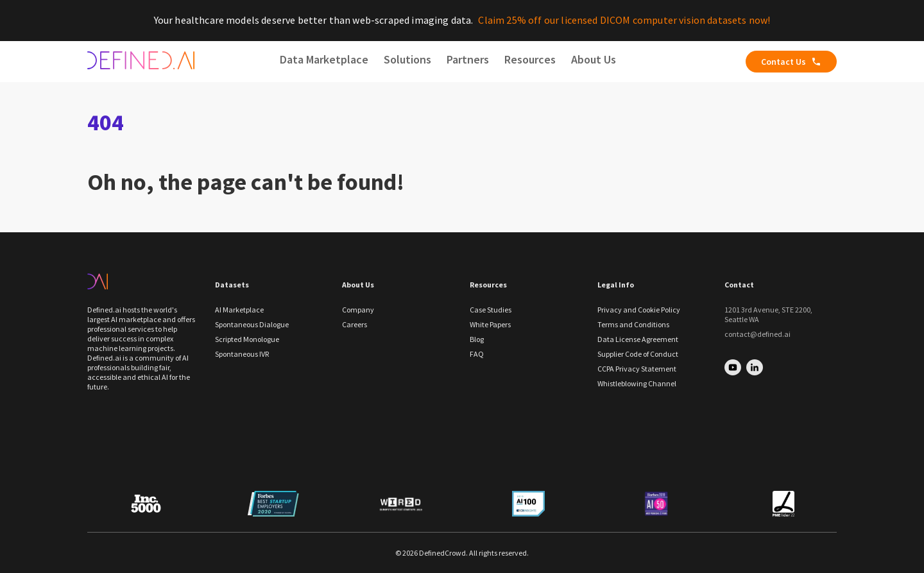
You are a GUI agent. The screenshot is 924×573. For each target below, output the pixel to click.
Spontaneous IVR (242, 354)
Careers (355, 324)
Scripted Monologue (247, 339)
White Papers (490, 324)
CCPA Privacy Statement (637, 369)
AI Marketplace (239, 310)
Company (358, 310)
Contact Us (791, 62)
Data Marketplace (324, 59)
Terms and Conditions (633, 324)
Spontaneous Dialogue (252, 324)
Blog (477, 339)
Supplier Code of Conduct (638, 354)
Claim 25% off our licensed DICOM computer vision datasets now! (624, 20)
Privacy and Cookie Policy (639, 310)
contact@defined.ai (757, 334)
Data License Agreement (638, 339)
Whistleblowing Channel (637, 383)
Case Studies (491, 310)
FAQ (477, 354)
